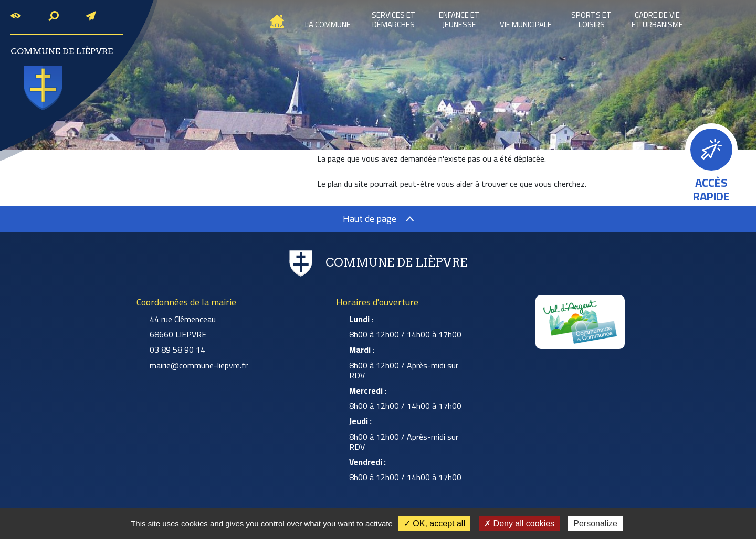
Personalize (595, 524)
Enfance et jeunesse (459, 20)
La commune (327, 24)
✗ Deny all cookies (519, 524)
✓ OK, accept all (434, 524)
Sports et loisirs (591, 20)
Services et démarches (394, 20)
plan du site (348, 184)
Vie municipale (525, 24)
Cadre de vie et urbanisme (657, 20)
